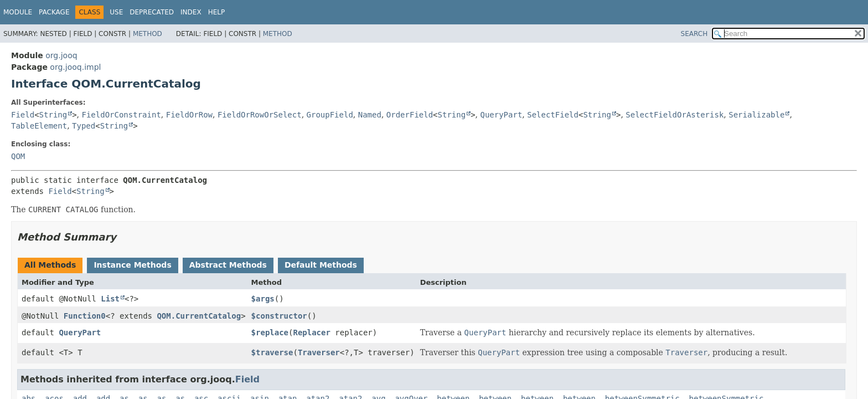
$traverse (272, 352)
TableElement (39, 126)
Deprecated (152, 12)
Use (116, 12)
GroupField (330, 115)
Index (191, 12)
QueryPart (501, 115)
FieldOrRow (189, 115)
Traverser (319, 352)
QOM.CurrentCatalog (199, 316)
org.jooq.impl (75, 67)
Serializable (756, 115)
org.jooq (61, 55)
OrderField (410, 115)
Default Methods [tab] (321, 265)
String (53, 115)
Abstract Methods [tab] (228, 265)
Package (54, 12)
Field (23, 115)
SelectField (553, 115)
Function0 (85, 316)
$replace (270, 332)
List (110, 299)
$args (263, 299)
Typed (84, 126)
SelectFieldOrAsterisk (675, 115)
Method (148, 34)
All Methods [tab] (50, 265)
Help (217, 12)
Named (370, 115)
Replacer (311, 332)
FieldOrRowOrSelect (260, 115)
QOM (18, 156)
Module (18, 12)
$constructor (279, 316)
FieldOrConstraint (122, 115)
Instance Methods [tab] (132, 265)
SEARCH (694, 34)
